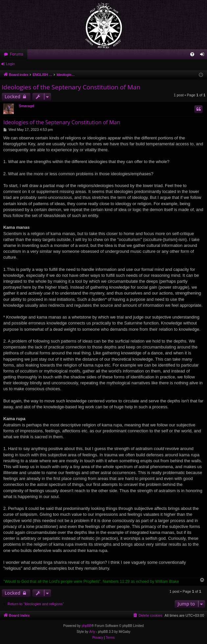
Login (10, 64)
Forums (17, 54)
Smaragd (26, 106)
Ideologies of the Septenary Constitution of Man (71, 87)
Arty (92, 632)
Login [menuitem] (204, 56)
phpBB (86, 626)
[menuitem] (192, 54)
